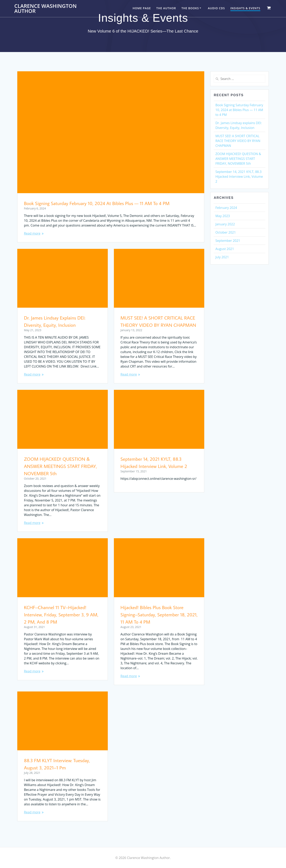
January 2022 (225, 224)
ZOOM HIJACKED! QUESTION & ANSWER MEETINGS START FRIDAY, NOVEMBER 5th (60, 466)
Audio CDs (216, 8)
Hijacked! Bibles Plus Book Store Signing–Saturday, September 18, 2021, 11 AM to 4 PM (159, 614)
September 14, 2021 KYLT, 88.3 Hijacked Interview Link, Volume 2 (239, 177)
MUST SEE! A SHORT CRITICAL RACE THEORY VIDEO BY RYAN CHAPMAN (238, 141)
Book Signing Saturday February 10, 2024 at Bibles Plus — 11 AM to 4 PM (97, 203)
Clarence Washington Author (45, 9)
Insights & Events (245, 8)
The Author (166, 8)
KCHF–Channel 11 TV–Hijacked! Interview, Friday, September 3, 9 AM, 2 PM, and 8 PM (61, 614)
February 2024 (226, 208)
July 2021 (222, 257)
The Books (190, 8)
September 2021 (228, 241)
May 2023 (223, 216)
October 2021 (226, 232)
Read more (32, 233)
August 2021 (225, 249)
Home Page (142, 8)
